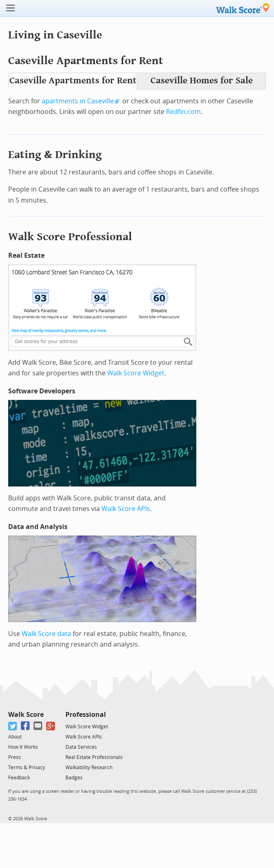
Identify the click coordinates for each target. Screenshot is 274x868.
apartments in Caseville (78, 101)
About (15, 737)
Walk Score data (46, 634)
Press (15, 757)
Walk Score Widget (136, 373)
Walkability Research (89, 768)
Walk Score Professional (70, 237)
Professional (86, 715)
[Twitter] (13, 726)
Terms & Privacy (27, 768)
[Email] (38, 726)
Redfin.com (183, 112)
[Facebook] (26, 726)
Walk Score (26, 715)
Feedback (19, 778)
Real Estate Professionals (94, 757)
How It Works (23, 747)
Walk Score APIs (126, 509)
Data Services (81, 747)
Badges (74, 778)
